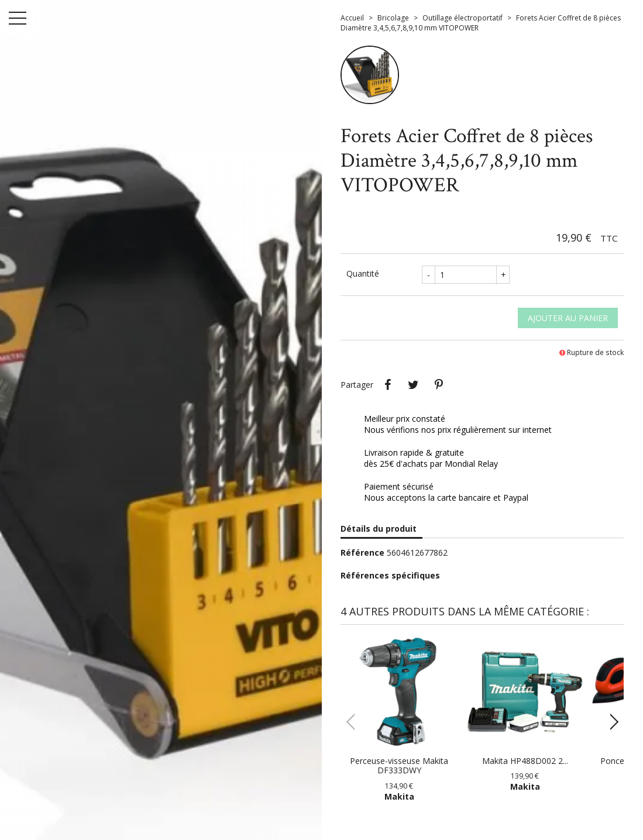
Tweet (413, 385)
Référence (362, 552)
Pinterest (439, 385)
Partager (387, 385)
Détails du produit (379, 529)
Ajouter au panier (568, 318)
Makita (399, 796)
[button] (610, 722)
